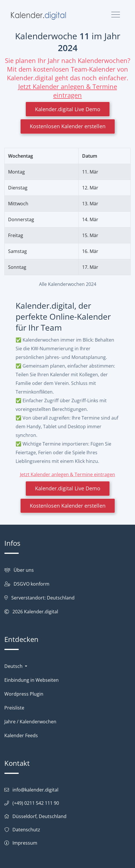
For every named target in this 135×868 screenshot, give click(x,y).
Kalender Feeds (21, 735)
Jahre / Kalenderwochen (30, 722)
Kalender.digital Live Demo (68, 109)
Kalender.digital (41, 612)
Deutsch (14, 666)
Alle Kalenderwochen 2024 (68, 284)
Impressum (25, 843)
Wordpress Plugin (24, 694)
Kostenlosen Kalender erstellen (68, 126)
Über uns (24, 570)
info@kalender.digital (35, 790)
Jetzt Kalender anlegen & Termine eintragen (68, 91)
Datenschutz (26, 830)
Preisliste (14, 708)
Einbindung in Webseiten (32, 680)
